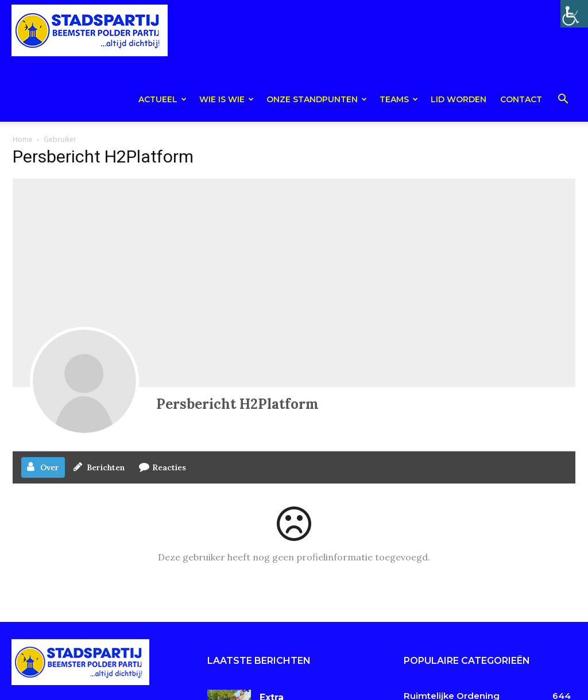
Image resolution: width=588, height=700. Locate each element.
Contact (521, 99)
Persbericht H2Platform (237, 404)
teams (399, 99)
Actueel (163, 99)
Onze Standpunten (317, 99)
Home (23, 139)
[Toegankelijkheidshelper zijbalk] (574, 14)
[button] (563, 101)
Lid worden (459, 99)
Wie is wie (227, 99)
